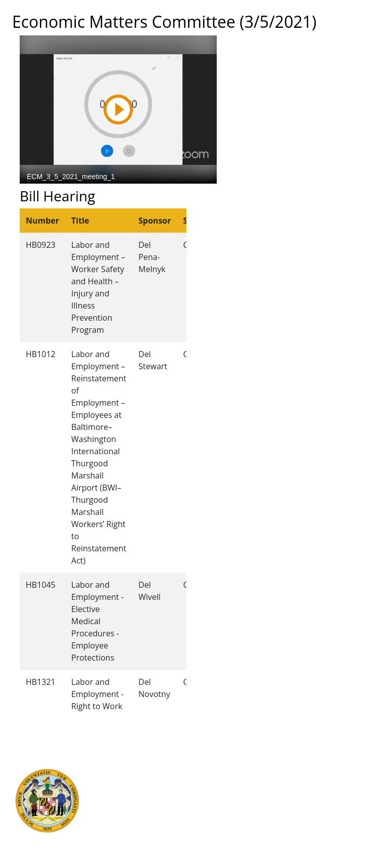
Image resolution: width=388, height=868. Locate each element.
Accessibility (218, 817)
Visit (205, 784)
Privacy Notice (222, 828)
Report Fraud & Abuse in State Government (121, 839)
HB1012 (41, 354)
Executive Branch (125, 761)
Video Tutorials (223, 839)
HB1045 (41, 585)
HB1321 (41, 682)
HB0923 (41, 245)
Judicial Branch (120, 772)
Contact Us (216, 772)
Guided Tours (221, 761)
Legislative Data (328, 772)
